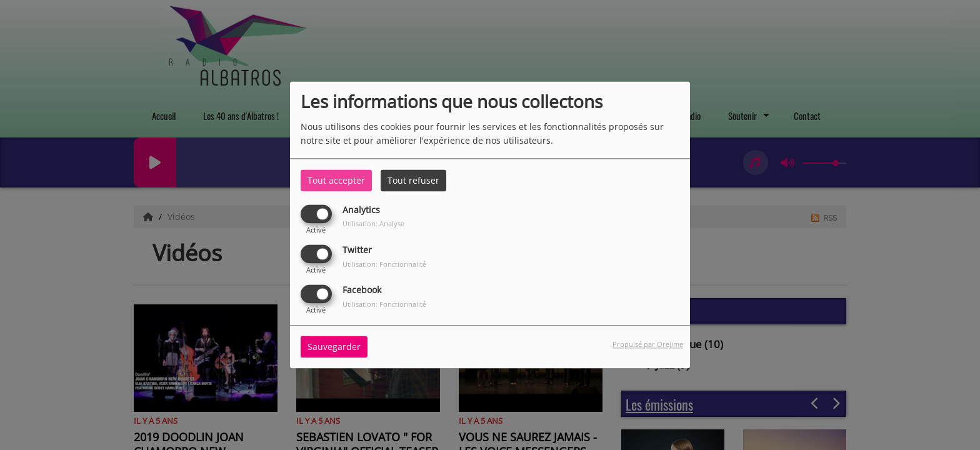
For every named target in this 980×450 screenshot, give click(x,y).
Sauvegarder (334, 347)
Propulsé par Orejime (648, 345)
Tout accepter (336, 180)
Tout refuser (413, 180)
